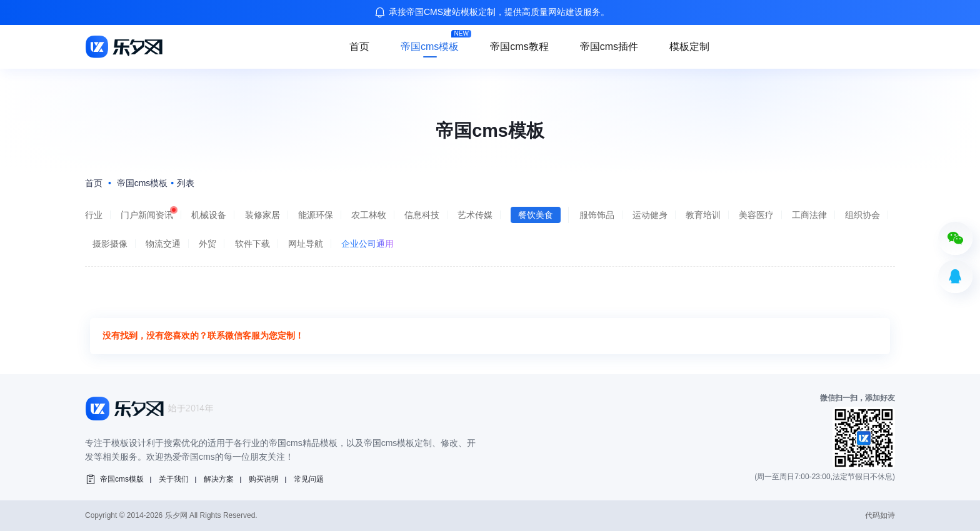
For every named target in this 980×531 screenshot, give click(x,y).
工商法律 (809, 215)
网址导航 (306, 244)
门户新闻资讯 (147, 215)
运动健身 (650, 215)
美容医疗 (756, 215)
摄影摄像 (110, 244)
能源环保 (316, 215)
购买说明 (264, 479)
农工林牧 (369, 215)
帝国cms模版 (122, 479)
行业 (94, 215)
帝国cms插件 (609, 47)
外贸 (207, 244)
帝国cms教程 (519, 47)
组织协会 (862, 215)
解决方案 (219, 479)
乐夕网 (176, 515)
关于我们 (174, 479)
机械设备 (209, 215)
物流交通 (163, 244)
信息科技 (422, 215)
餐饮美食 (536, 215)
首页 (359, 47)
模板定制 (689, 47)
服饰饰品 (597, 215)
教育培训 (703, 215)
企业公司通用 (367, 244)
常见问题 (309, 479)
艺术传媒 (475, 215)
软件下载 (252, 244)
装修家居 (262, 215)
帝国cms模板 (430, 47)
